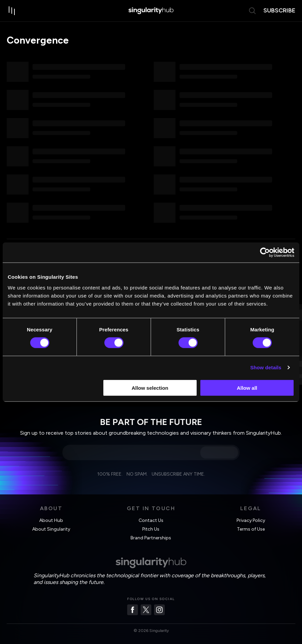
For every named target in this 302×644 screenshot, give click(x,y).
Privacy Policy (251, 520)
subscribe (279, 10)
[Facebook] (133, 610)
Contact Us (151, 520)
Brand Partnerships (151, 538)
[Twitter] (146, 610)
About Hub (51, 520)
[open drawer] (12, 11)
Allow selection (150, 388)
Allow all (247, 388)
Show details (266, 367)
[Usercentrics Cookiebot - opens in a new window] (265, 253)
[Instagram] (159, 610)
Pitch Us (151, 529)
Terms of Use (251, 529)
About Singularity (51, 529)
